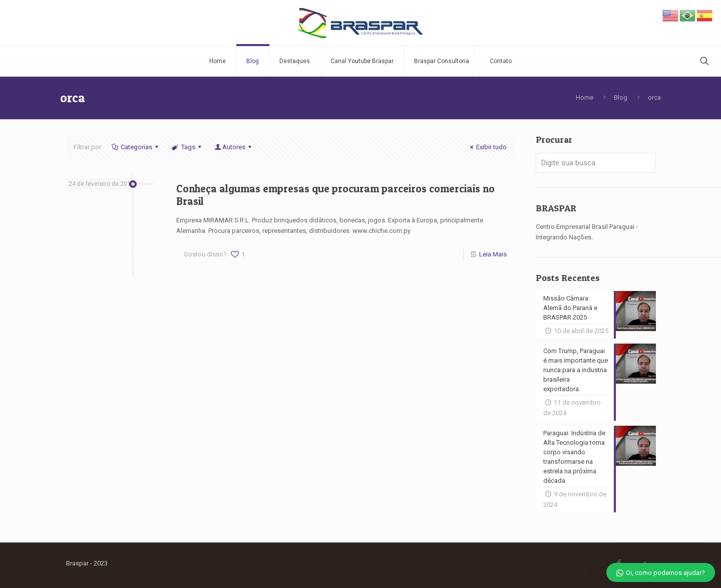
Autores (234, 147)
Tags (187, 147)
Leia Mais (493, 254)
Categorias (136, 147)
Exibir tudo (487, 147)
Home (585, 97)
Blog (621, 97)
